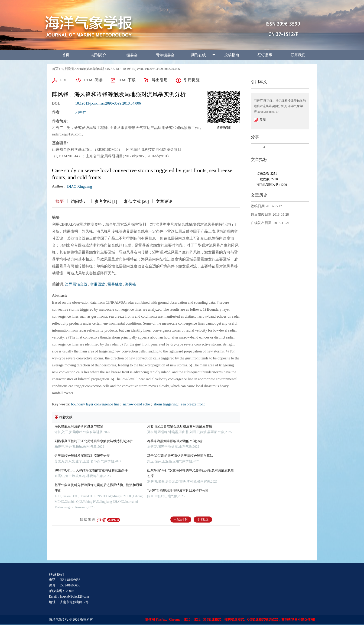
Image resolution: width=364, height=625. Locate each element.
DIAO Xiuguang (80, 186)
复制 (263, 120)
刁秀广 (81, 113)
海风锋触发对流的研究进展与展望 (79, 426)
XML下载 (127, 80)
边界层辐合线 (76, 284)
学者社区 (203, 520)
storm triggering (165, 404)
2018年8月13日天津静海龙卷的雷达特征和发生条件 (91, 470)
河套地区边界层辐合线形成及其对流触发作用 (180, 426)
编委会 (132, 55)
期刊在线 (198, 55)
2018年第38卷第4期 (90, 69)
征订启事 (265, 55)
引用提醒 (192, 80)
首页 (66, 55)
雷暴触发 (115, 284)
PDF (64, 80)
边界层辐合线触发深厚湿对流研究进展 (82, 456)
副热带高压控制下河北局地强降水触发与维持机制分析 (94, 441)
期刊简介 (99, 55)
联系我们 (298, 55)
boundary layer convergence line (95, 404)
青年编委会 (165, 55)
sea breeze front (192, 404)
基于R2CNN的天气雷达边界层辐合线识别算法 (180, 456)
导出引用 (160, 80)
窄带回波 (97, 284)
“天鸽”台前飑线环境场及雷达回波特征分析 (178, 491)
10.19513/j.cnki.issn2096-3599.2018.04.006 (108, 103)
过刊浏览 (68, 69)
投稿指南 (232, 55)
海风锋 (130, 284)
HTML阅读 (93, 80)
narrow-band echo (136, 404)
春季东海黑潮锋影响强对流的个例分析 (175, 441)
